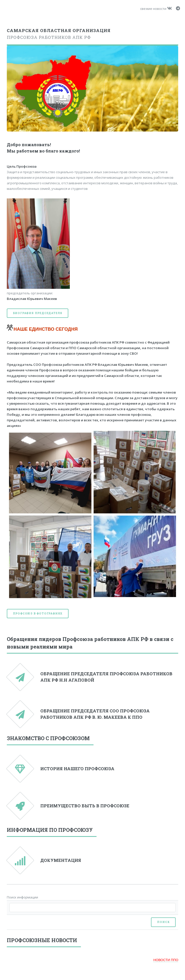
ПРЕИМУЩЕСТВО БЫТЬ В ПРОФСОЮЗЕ (85, 806)
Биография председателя (38, 313)
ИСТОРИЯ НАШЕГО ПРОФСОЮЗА (77, 769)
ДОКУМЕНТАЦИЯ (61, 860)
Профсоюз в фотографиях (38, 613)
